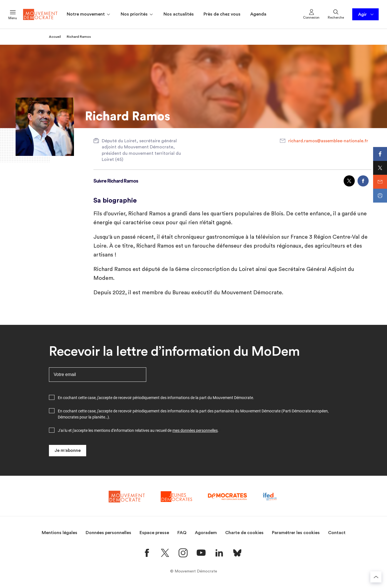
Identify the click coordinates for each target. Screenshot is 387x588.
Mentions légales (59, 533)
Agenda (258, 14)
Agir (366, 14)
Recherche (336, 14)
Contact (337, 533)
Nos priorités (137, 14)
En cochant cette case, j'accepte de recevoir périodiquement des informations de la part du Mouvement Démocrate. (156, 398)
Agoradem (206, 533)
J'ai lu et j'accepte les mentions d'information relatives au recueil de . (138, 430)
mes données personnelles (195, 430)
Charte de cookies (244, 533)
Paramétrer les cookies (296, 533)
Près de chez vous (222, 14)
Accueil (55, 37)
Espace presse (154, 533)
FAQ (182, 533)
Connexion (311, 14)
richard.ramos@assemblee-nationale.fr (328, 141)
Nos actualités (179, 14)
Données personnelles (108, 533)
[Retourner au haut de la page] (376, 577)
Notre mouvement (89, 14)
